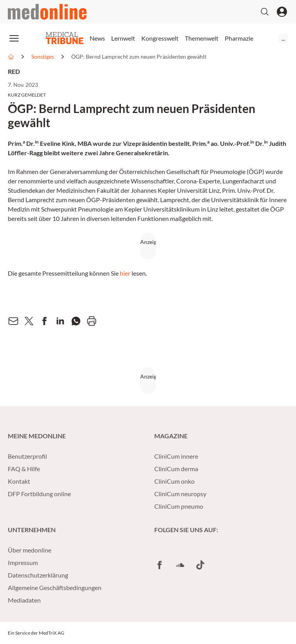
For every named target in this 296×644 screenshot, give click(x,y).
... (283, 38)
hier (125, 273)
